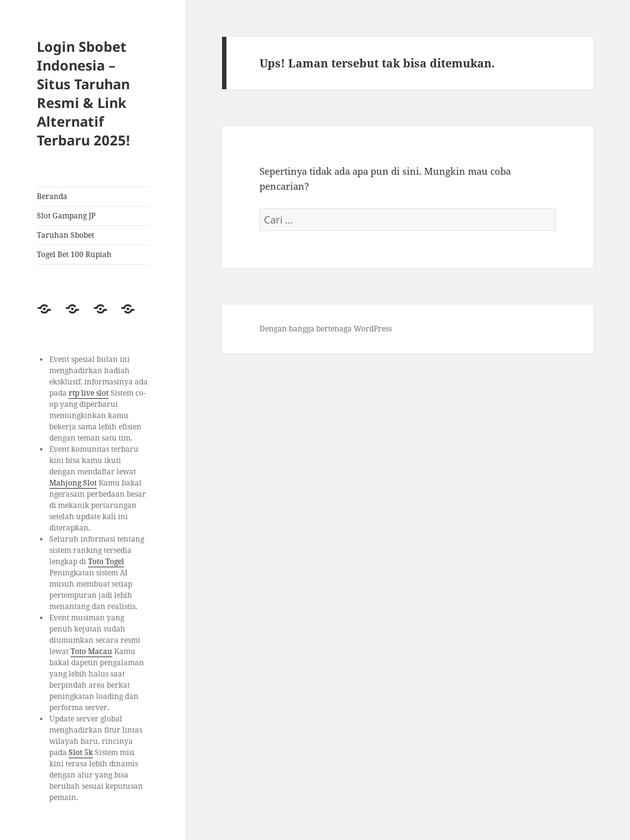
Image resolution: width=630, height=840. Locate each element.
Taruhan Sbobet (65, 235)
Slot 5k (81, 752)
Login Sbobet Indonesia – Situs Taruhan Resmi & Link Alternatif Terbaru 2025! (83, 93)
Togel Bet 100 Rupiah (74, 254)
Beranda (52, 196)
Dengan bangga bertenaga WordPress (326, 329)
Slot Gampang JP (66, 216)
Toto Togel (106, 561)
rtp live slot (89, 393)
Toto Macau (91, 651)
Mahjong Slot (73, 483)
